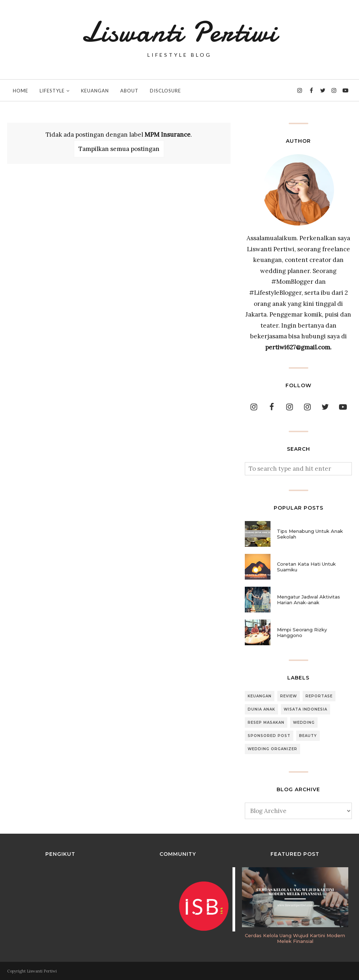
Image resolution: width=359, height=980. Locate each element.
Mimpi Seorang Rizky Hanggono (302, 632)
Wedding (304, 723)
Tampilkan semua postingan (119, 149)
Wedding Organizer (272, 749)
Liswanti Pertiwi (179, 32)
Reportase (319, 696)
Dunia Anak (261, 709)
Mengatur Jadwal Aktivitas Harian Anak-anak (309, 600)
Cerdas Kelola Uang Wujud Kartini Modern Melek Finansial (295, 938)
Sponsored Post (269, 736)
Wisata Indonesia (305, 709)
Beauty (308, 736)
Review (289, 696)
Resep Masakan (266, 723)
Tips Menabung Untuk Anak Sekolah (310, 534)
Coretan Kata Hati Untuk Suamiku (306, 567)
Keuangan (260, 696)
